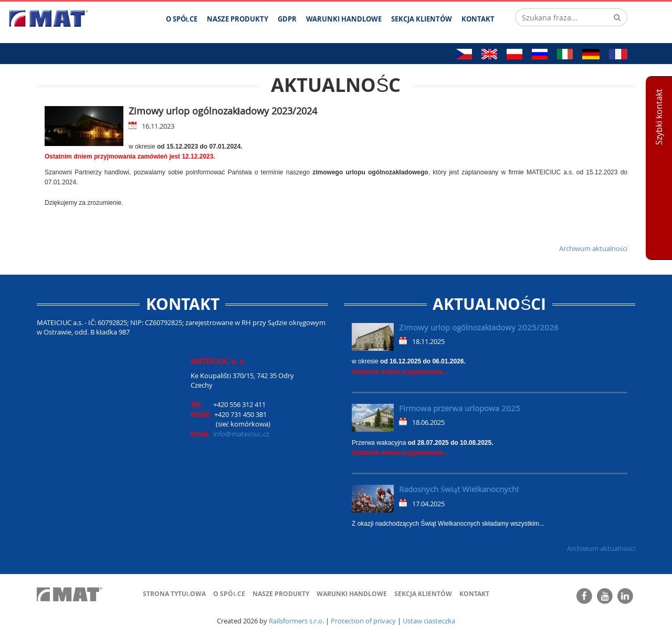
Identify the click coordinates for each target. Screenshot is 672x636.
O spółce (229, 594)
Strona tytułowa (174, 594)
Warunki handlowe (352, 594)
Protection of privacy (363, 621)
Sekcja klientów (423, 594)
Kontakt (474, 594)
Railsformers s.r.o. (296, 621)
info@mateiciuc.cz (241, 434)
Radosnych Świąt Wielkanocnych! (459, 489)
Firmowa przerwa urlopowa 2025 (460, 408)
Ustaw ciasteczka (429, 621)
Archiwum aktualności (593, 248)
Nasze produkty (281, 594)
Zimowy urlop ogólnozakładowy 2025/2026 (479, 327)
